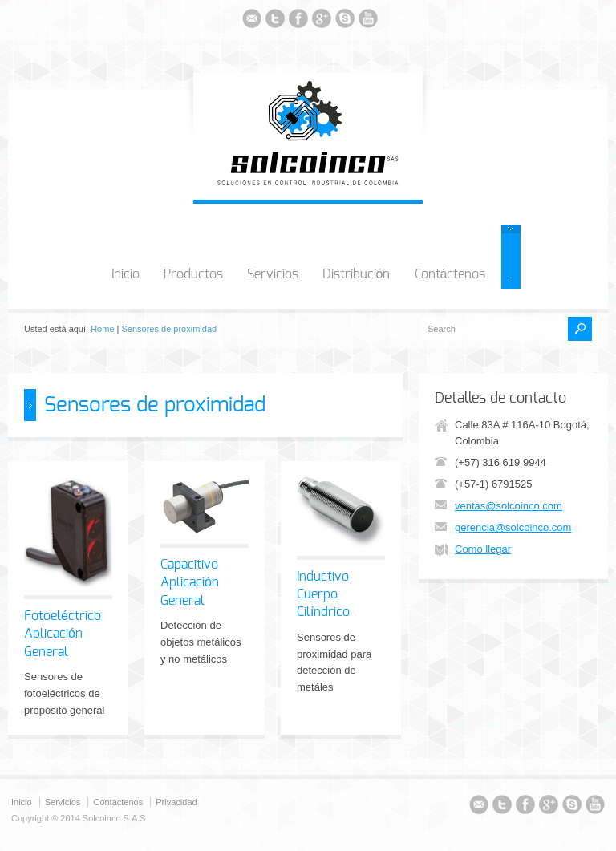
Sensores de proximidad (170, 329)
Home (102, 329)
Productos (193, 274)
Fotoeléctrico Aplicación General (63, 634)
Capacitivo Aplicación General (190, 583)
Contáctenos (450, 274)
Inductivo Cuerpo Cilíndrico (323, 595)
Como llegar (483, 549)
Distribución (357, 274)
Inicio (126, 274)
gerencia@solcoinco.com (513, 527)
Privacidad (176, 802)
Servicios (273, 274)
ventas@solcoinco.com (509, 506)
